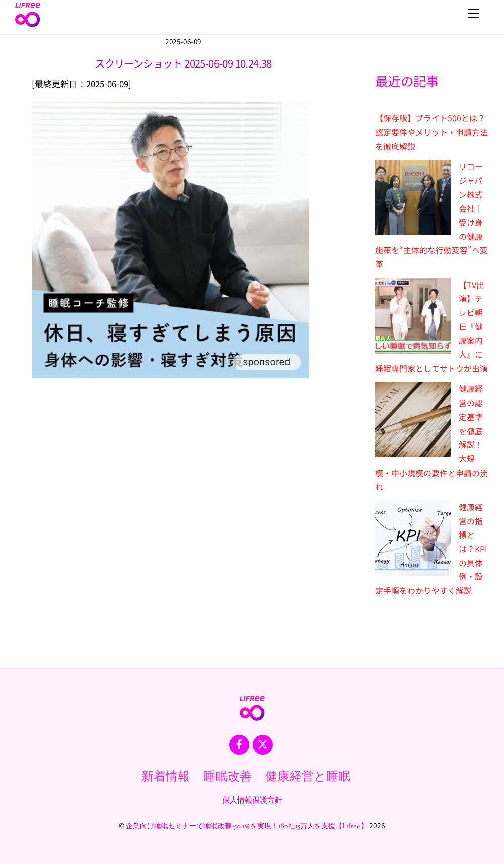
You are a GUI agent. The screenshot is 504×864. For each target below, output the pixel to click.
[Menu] (474, 14)
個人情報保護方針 (252, 801)
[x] (263, 744)
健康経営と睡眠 (308, 777)
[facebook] (239, 744)
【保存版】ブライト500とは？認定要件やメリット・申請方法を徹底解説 (431, 132)
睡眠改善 (228, 777)
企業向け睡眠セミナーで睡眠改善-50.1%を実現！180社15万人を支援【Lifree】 (247, 827)
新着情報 (166, 777)
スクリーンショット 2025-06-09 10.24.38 (183, 63)
